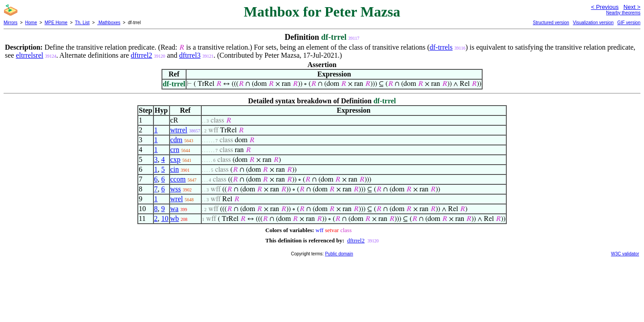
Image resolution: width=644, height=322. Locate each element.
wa (175, 209)
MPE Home (56, 23)
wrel (177, 199)
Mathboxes (109, 23)
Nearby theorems (623, 13)
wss (176, 189)
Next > (632, 7)
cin (175, 169)
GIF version (629, 23)
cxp (176, 159)
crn (175, 150)
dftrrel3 (190, 55)
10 (165, 218)
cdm (177, 140)
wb (175, 218)
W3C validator (625, 254)
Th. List (83, 23)
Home (31, 23)
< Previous (605, 7)
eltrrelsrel (29, 55)
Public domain (339, 254)
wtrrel (179, 130)
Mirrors (11, 23)
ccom (178, 179)
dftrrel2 (141, 55)
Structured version (551, 23)
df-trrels (441, 47)
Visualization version (593, 23)
